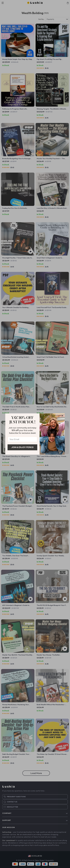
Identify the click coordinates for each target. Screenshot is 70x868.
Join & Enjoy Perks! (22, 447)
